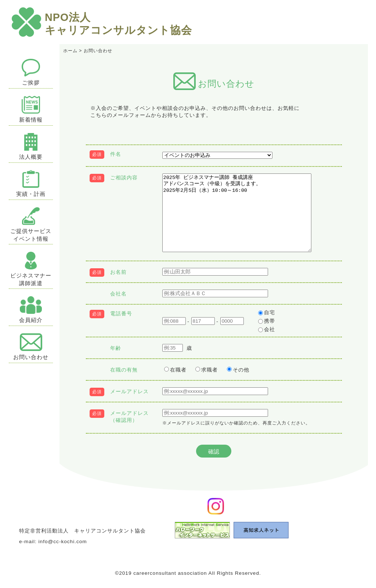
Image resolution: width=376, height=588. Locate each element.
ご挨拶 (31, 72)
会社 (267, 329)
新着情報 (31, 109)
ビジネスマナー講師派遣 (31, 269)
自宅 (267, 313)
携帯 (267, 321)
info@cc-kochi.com (63, 542)
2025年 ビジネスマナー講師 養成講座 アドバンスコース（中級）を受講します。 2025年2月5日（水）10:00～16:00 (237, 213)
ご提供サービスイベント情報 (31, 225)
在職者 (175, 370)
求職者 (207, 370)
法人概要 (31, 146)
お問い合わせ (31, 347)
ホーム (70, 51)
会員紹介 (31, 310)
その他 (238, 370)
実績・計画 (31, 184)
